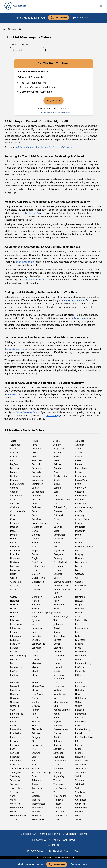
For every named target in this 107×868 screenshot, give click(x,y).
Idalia (78, 616)
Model (35, 682)
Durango (58, 539)
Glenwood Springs (63, 582)
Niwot (78, 694)
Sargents (58, 753)
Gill (77, 578)
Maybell (58, 667)
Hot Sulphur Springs (42, 612)
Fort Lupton (81, 562)
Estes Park (16, 554)
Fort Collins (38, 562)
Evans (35, 554)
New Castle (38, 694)
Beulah (57, 468)
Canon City (81, 488)
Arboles (79, 449)
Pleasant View (61, 729)
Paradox (14, 718)
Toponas (15, 784)
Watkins (36, 800)
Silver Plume (60, 761)
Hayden (36, 605)
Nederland (16, 694)
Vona (13, 796)
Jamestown (16, 624)
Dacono (14, 527)
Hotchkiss (59, 612)
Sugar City (59, 776)
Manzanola (16, 667)
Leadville (58, 648)
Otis (56, 706)
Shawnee (80, 757)
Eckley (78, 543)
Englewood (59, 550)
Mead (35, 671)
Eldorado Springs (84, 546)
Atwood (14, 456)
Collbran (36, 507)
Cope (13, 515)
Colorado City (61, 507)
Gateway (80, 574)
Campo (57, 488)
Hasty (56, 601)
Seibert (36, 757)
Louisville (15, 659)
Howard (79, 612)
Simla (35, 765)
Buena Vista (81, 480)
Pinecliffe (58, 725)
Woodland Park (18, 815)
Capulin (14, 492)
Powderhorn (17, 733)
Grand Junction (61, 586)
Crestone (15, 523)
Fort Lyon (15, 566)
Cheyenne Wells (62, 499)
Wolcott (79, 812)
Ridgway (58, 741)
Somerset (59, 768)
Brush (57, 480)
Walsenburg (60, 796)
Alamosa (80, 441)
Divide (13, 535)
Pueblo (57, 733)
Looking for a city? (18, 44)
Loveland (58, 659)
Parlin (56, 718)
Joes (77, 624)
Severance (59, 757)
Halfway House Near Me (47, 840)
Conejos (58, 511)
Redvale (14, 741)
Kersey (14, 632)
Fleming (58, 558)
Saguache (59, 749)
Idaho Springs (61, 616)
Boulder (14, 476)
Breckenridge (60, 476)
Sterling (58, 772)
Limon (13, 652)
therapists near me (14, 349)
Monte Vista (38, 686)
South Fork (81, 768)
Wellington (81, 800)
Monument (81, 686)
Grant (13, 590)
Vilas (56, 792)
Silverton (15, 765)
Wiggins (58, 808)
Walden (36, 796)
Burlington (37, 484)
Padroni (36, 710)
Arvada (57, 453)
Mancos (58, 663)
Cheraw (36, 499)
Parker (35, 718)
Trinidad (80, 784)
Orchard (14, 706)
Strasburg (15, 776)
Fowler (79, 566)
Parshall (79, 718)
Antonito (36, 449)
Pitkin (78, 725)
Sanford (36, 753)
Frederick (58, 570)
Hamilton (80, 597)
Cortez (35, 515)
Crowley (79, 523)
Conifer (79, 511)
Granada (15, 586)
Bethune (36, 468)
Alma (35, 445)
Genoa (14, 578)
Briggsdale (81, 476)
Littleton (58, 652)
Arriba (35, 453)
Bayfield (14, 464)
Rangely (36, 737)
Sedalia (79, 753)
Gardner (58, 574)
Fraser (35, 570)
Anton (13, 449)
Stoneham (81, 772)
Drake (78, 535)
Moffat (57, 682)
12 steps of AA (32, 213)
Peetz (13, 721)
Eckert (57, 543)
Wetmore (80, 804)
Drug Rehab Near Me (75, 834)
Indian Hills (81, 620)
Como (35, 511)
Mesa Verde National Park (61, 677)
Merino (14, 675)
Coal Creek (81, 503)
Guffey (14, 597)
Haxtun (14, 605)
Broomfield (38, 480)
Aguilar (36, 441)
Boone (79, 472)
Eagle (13, 543)
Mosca (35, 690)
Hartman (15, 601)
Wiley (13, 812)
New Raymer (60, 694)
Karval (57, 628)
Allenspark (16, 445)
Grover (79, 590)
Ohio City (15, 702)
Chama (14, 499)
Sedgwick (15, 757)
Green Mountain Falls (62, 591)
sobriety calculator (26, 262)
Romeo (79, 745)
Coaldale (15, 507)
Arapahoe (59, 449)
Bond (56, 472)
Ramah (79, 733)
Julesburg (37, 628)
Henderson (59, 605)
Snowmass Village (20, 768)
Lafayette (80, 640)
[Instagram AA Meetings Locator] (49, 845)
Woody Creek (60, 815)
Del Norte (80, 527)
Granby (36, 586)
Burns (57, 484)
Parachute (81, 714)
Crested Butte (82, 519)
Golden (79, 582)
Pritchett (36, 733)
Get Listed (69, 840)
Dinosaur (80, 531)
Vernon (14, 792)
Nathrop (58, 690)
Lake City (15, 644)
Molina (79, 682)
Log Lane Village (19, 656)
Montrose (59, 686)
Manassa (37, 663)
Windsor (36, 812)
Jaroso (35, 624)
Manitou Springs (84, 663)
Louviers (36, 659)
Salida (78, 749)
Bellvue (57, 464)
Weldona (58, 800)
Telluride (36, 780)
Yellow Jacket (39, 819)
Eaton (35, 543)
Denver (36, 531)
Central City (81, 496)
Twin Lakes (16, 788)
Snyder (36, 768)
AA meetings (53, 415)
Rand (13, 737)
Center (57, 496)
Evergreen (59, 554)
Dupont (36, 539)
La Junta (14, 640)
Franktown (16, 570)
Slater (56, 765)
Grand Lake (81, 586)
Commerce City (18, 511)
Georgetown (38, 578)
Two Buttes (38, 788)
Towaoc (36, 784)
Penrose (36, 721)
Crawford (37, 519)
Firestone (15, 558)
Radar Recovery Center (28, 412)
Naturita (80, 690)
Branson (36, 476)
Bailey (57, 460)
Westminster (39, 804)
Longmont (81, 656)
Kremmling (59, 636)
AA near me (14, 394)
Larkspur (15, 648)
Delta (13, 531)
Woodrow (37, 815)
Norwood (15, 698)
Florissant (15, 562)
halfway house (79, 318)
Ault (34, 456)
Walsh (78, 796)
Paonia (57, 714)
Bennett (79, 464)
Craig (13, 519)
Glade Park (16, 582)
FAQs (77, 851)
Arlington (15, 453)
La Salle (36, 640)
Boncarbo (37, 472)
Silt (34, 761)
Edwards (15, 546)
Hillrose (14, 609)
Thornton (58, 780)
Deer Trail (59, 527)
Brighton (15, 480)
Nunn (56, 698)
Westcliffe (15, 804)
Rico (34, 741)
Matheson (37, 667)
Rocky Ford (38, 745)
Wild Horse (81, 808)
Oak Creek (81, 698)
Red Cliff (58, 737)
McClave (80, 667)
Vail (77, 788)
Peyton (57, 721)
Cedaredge (38, 496)
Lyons (78, 659)
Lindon (36, 652)
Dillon (57, 531)
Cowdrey (80, 515)
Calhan (36, 488)
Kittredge (37, 636)
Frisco (78, 570)
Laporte (79, 644)
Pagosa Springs (62, 710)
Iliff (55, 620)
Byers (78, 484)
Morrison (15, 690)
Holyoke (79, 609)
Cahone (14, 488)
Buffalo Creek (17, 484)
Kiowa (57, 632)
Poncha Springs (83, 729)
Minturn (14, 682)
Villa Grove (81, 792)
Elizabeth (15, 550)
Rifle (78, 741)
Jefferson (58, 624)
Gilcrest (57, 578)
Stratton (36, 776)
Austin (79, 456)
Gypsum (58, 597)
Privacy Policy (35, 851)
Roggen (58, 745)
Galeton (36, 574)
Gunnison (37, 597)
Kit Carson (16, 636)
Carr (56, 492)
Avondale (37, 460)
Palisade (80, 710)
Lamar (57, 644)
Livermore (81, 652)
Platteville (37, 729)
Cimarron (15, 503)
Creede (57, 519)
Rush (13, 749)
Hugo (35, 616)
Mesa (35, 675)
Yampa (14, 819)
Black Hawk (81, 468)
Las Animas (38, 648)
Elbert (57, 546)
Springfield (16, 772)
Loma (35, 656)
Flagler (35, 558)
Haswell (79, 601)
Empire (36, 550)
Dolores (36, 535)
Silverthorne (82, 761)
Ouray (78, 706)
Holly (56, 609)
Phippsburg (81, 721)
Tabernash (16, 780)
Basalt (78, 460)
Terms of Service (58, 851)
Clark (35, 503)
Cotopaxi (58, 515)
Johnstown (16, 628)
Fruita (13, 574)
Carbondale (38, 492)
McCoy (14, 671)
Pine (34, 725)
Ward (13, 800)
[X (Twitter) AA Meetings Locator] (58, 845)
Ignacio (36, 620)
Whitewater (38, 808)
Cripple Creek (39, 523)
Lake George (39, 644)
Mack (13, 663)
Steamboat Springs (42, 772)
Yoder (56, 819)
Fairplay (79, 554)
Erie (77, 550)
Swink (78, 776)
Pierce (13, 725)
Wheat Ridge (17, 808)
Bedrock (36, 464)
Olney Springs (61, 702)
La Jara (79, 636)
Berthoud (15, 468)
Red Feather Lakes (85, 737)
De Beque (37, 527)
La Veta (57, 640)
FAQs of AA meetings (33, 280)
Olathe (35, 702)
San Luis (14, 753)
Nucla (35, 698)
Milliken (79, 675)
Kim (34, 632)
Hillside (36, 609)
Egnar (35, 546)
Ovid (13, 710)
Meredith (80, 671)
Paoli (34, 714)
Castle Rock (16, 496)
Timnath (80, 780)
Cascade (80, 492)
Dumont (14, 539)
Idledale (14, 620)
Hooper (14, 612)
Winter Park (60, 812)
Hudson (14, 616)
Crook (57, 523)
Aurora (57, 456)
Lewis (78, 648)
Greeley (36, 590)
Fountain (58, 566)
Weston (57, 804)
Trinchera (58, 784)
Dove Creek (59, 535)
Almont (57, 445)
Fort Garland (60, 562)
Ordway (36, 706)
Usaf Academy (61, 788)
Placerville (15, 729)
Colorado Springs (84, 507)
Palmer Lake (17, 714)
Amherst (80, 445)
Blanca (14, 472)
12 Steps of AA (28, 834)
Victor (35, 792)
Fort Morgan (38, 566)
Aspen (79, 453)
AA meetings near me (73, 300)
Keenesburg (82, 628)
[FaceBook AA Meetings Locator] (53, 845)
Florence (80, 558)
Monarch (15, 686)
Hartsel (36, 601)
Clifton (57, 503)
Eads (78, 539)
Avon (13, 460)
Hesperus (80, 605)
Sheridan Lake (18, 761)
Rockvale (15, 745)
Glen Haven (38, 582)
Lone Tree (59, 656)
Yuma (78, 819)
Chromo (79, 499)
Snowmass (81, 765)
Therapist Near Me (50, 834)
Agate (13, 441)
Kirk (77, 632)
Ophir (78, 702)
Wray (78, 815)
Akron (57, 441)
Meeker (57, 671)
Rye (34, 749)
